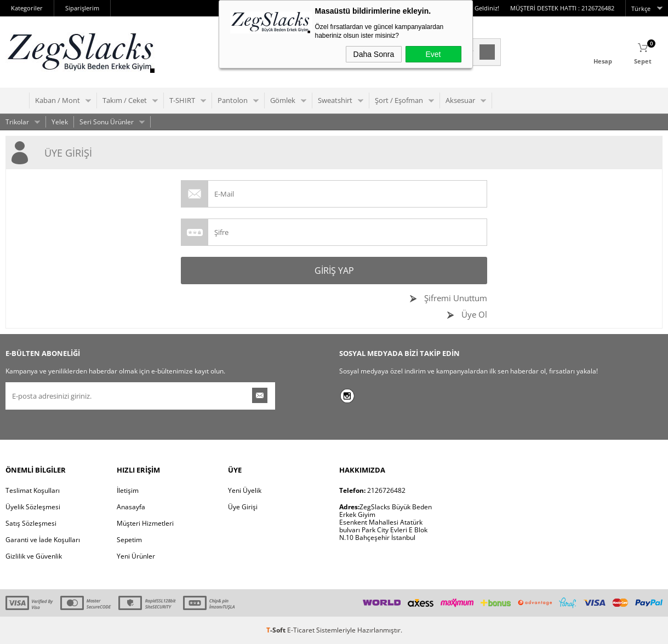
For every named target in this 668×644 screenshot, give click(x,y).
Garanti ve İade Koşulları (43, 540)
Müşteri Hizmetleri (145, 523)
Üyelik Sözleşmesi (33, 507)
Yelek (60, 122)
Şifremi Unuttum (455, 298)
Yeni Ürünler (136, 556)
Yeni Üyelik (245, 490)
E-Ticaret (301, 630)
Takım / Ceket (125, 100)
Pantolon (233, 100)
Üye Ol (473, 314)
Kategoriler (27, 8)
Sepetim (129, 540)
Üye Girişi (243, 507)
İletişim (128, 490)
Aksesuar (460, 100)
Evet (433, 54)
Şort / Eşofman (399, 100)
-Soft (277, 630)
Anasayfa (131, 507)
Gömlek (283, 100)
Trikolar (17, 122)
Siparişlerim (82, 8)
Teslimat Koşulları (33, 490)
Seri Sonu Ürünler (107, 122)
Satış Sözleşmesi (31, 523)
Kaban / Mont (58, 100)
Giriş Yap (334, 271)
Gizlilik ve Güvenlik (34, 556)
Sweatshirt (335, 100)
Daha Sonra (374, 54)
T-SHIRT (182, 100)
